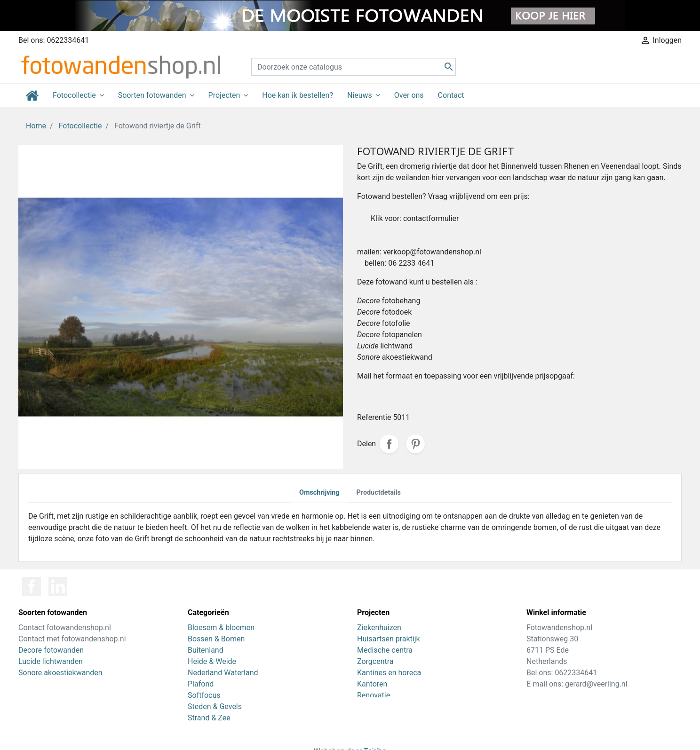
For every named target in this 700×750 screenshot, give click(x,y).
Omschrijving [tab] (319, 493)
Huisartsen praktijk (389, 639)
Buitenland (206, 650)
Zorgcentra (375, 661)
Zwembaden (378, 707)
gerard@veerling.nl (596, 684)
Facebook (32, 586)
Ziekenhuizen (379, 628)
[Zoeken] (354, 67)
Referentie (374, 417)
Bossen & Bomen (216, 639)
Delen (389, 444)
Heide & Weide (212, 661)
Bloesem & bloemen (221, 628)
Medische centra (385, 650)
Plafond (201, 684)
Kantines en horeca (389, 673)
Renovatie (374, 695)
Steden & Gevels (215, 707)
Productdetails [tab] (379, 493)
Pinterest (415, 444)
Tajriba (375, 737)
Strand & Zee (209, 718)
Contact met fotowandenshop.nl (72, 639)
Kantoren (372, 684)
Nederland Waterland (223, 673)
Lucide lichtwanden (51, 661)
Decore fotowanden (51, 650)
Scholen (370, 718)
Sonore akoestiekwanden (60, 673)
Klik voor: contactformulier (415, 218)
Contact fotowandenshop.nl (65, 628)
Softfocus (204, 695)
